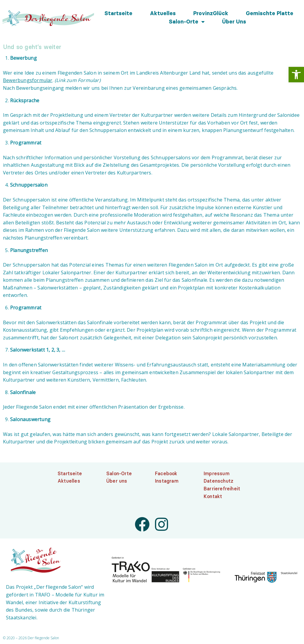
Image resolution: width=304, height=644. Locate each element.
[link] (296, 75)
